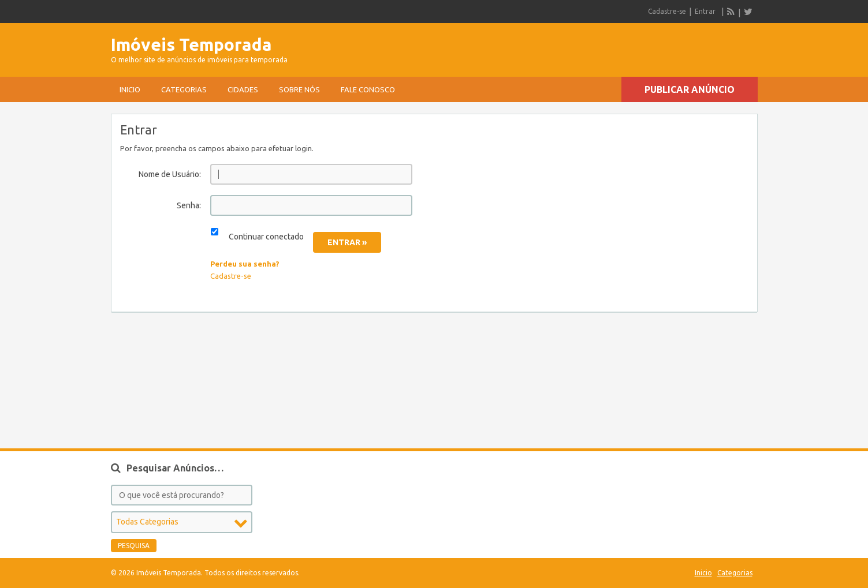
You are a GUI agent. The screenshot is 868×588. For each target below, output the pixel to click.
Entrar (705, 11)
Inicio (130, 89)
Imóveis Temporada (191, 44)
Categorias (184, 89)
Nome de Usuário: (170, 174)
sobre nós (299, 89)
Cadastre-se (667, 11)
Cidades (243, 89)
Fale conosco (368, 89)
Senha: (189, 205)
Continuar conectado (266, 237)
